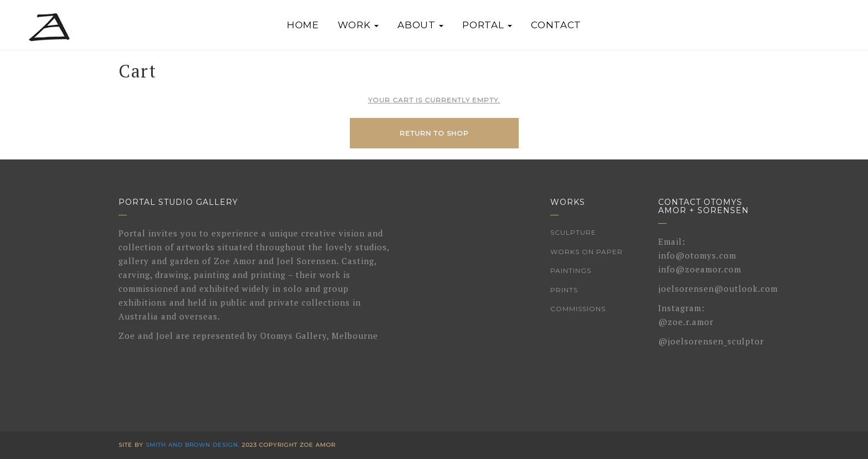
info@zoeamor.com (700, 269)
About (420, 25)
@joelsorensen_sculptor (711, 341)
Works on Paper (587, 252)
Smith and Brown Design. (193, 445)
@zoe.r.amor (686, 322)
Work (358, 25)
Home (303, 25)
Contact (556, 25)
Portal (487, 25)
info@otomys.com (697, 255)
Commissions (578, 309)
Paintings (571, 270)
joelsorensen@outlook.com (718, 288)
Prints (564, 290)
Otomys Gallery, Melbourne (319, 336)
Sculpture (573, 232)
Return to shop (434, 133)
